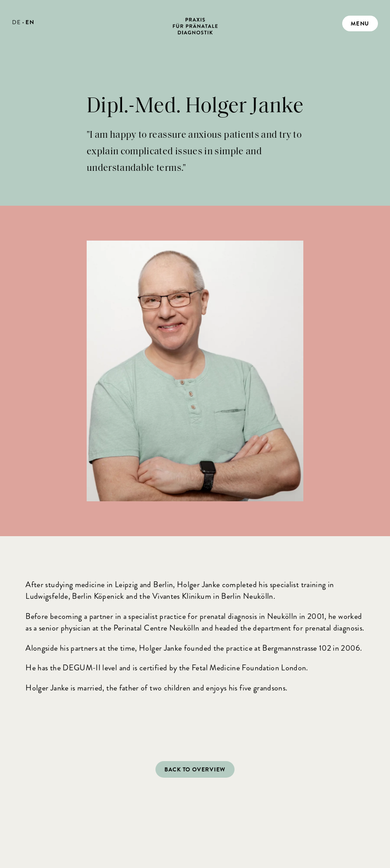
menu (360, 23)
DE (16, 22)
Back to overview (195, 769)
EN (30, 22)
